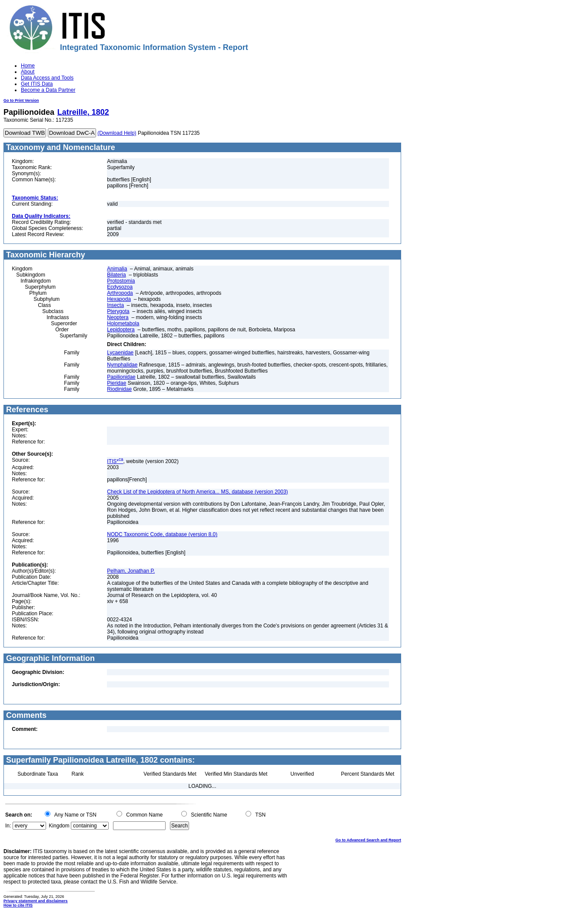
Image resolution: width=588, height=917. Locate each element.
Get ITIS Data (37, 84)
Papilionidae (121, 377)
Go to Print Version (21, 100)
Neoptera (118, 317)
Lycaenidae (120, 353)
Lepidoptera (121, 330)
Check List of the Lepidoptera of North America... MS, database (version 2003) (197, 492)
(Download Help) (117, 133)
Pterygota (118, 311)
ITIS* (115, 461)
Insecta (115, 305)
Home (28, 66)
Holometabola (123, 323)
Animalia (117, 269)
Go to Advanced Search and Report (368, 840)
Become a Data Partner (48, 90)
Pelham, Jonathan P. (131, 571)
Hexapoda (119, 299)
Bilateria (116, 275)
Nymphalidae (122, 365)
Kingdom (59, 826)
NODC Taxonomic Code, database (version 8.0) (162, 534)
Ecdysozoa (120, 287)
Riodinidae (119, 389)
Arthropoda (120, 293)
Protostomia (121, 281)
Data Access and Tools (47, 78)
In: (8, 826)
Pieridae (116, 383)
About (28, 72)
